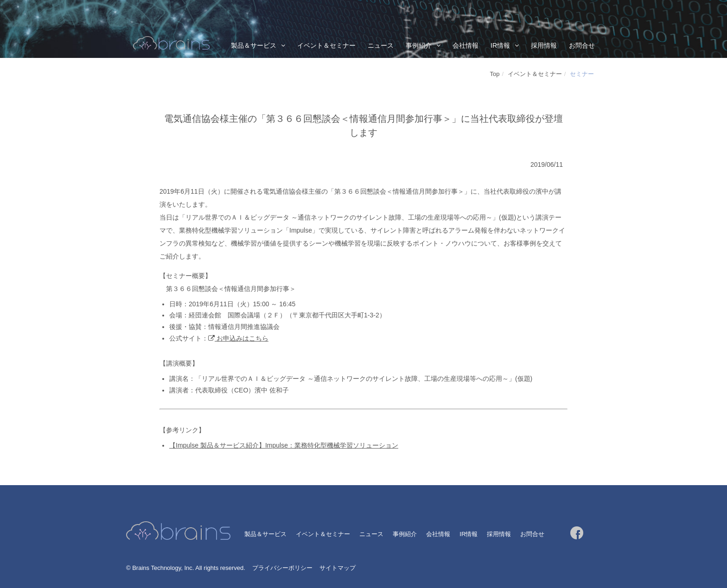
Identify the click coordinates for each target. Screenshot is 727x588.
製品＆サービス (254, 45)
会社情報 (466, 45)
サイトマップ (338, 568)
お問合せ (582, 45)
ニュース (381, 45)
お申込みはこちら (242, 338)
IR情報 (500, 45)
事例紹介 (419, 45)
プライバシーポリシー (282, 568)
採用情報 (544, 45)
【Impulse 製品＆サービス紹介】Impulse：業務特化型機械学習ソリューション (284, 445)
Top (495, 74)
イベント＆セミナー (326, 45)
